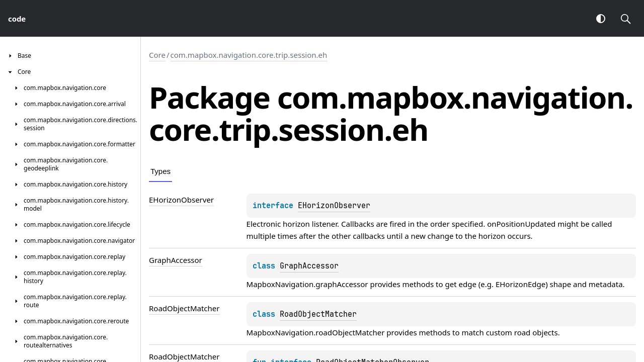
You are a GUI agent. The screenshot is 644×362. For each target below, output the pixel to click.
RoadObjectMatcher (318, 314)
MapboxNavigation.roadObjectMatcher (316, 332)
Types (160, 171)
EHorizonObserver (334, 206)
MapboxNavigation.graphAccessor (307, 284)
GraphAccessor (309, 266)
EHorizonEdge (520, 284)
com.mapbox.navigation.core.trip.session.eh (249, 55)
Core (157, 55)
